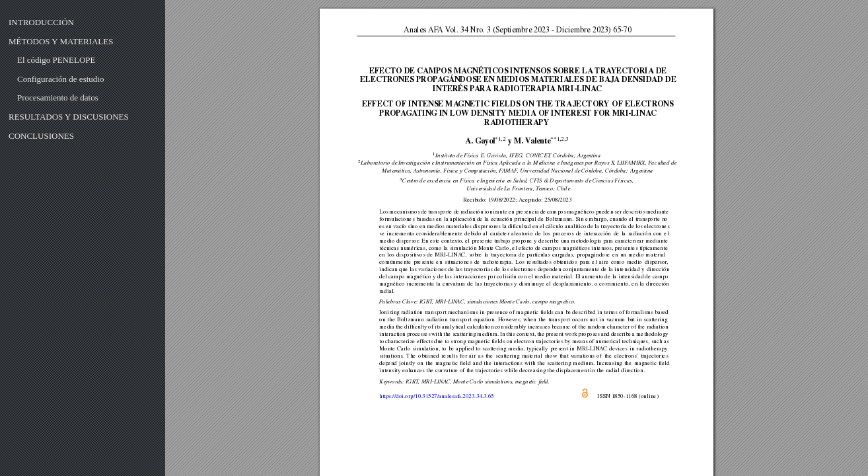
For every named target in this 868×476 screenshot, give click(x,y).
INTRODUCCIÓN (41, 22)
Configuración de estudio (60, 79)
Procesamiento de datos (58, 98)
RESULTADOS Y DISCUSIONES (69, 117)
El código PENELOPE (56, 60)
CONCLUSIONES (41, 136)
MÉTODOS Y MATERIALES (61, 41)
